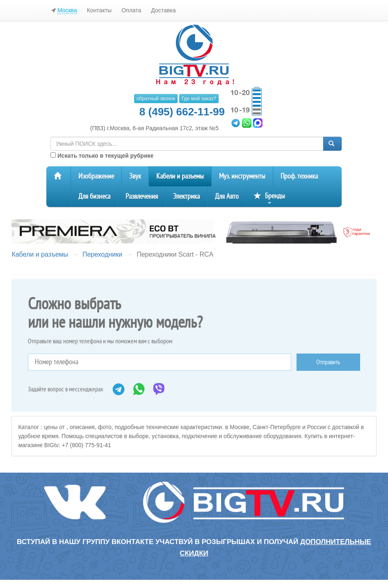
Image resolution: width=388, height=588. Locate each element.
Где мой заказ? (199, 99)
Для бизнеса (94, 196)
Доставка (163, 10)
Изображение (96, 176)
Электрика (186, 196)
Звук (135, 176)
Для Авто (227, 196)
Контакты (99, 10)
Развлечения (142, 196)
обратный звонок (156, 99)
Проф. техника (299, 176)
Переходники (102, 254)
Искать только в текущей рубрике (102, 156)
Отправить (328, 362)
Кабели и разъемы (180, 176)
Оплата (131, 10)
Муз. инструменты (242, 176)
